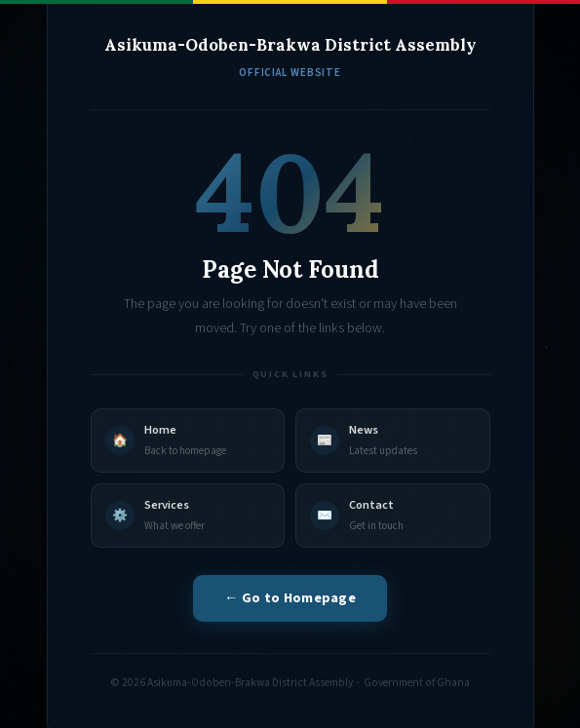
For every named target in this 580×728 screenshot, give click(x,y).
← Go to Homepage (290, 598)
